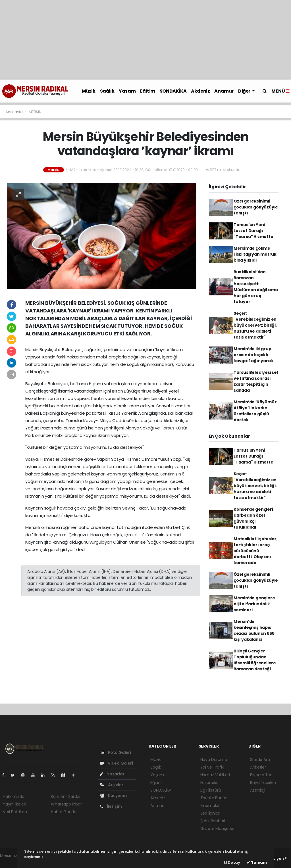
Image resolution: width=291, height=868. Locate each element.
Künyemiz (114, 796)
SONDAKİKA (173, 91)
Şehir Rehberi (213, 821)
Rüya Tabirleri (263, 783)
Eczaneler (210, 783)
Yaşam (127, 91)
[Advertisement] (145, 40)
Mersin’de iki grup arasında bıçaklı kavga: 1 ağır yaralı (253, 355)
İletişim (111, 806)
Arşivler (112, 785)
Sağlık (107, 91)
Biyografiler (261, 775)
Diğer (245, 91)
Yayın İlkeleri (14, 804)
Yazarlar (112, 774)
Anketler (258, 767)
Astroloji (257, 790)
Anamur (224, 91)
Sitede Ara (260, 759)
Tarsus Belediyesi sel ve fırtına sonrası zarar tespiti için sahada (256, 381)
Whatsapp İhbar (66, 804)
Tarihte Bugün (214, 798)
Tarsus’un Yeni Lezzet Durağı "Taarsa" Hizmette (253, 231)
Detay (232, 862)
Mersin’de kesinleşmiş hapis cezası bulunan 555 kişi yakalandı (254, 630)
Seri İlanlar (210, 813)
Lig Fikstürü (211, 790)
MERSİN (35, 112)
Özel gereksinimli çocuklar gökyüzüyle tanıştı (256, 207)
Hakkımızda (14, 796)
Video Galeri (116, 763)
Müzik (89, 91)
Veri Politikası (15, 812)
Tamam (257, 862)
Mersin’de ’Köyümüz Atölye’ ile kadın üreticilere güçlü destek (255, 411)
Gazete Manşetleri (218, 829)
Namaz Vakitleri (215, 775)
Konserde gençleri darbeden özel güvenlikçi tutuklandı (253, 518)
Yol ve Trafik (212, 767)
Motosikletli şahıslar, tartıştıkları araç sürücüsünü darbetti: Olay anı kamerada (256, 551)
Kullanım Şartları (66, 796)
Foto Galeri (116, 752)
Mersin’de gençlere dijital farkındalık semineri (254, 604)
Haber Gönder (64, 812)
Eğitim (148, 91)
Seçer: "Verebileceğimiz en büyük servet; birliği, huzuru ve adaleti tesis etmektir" (255, 325)
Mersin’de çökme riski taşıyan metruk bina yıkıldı (255, 254)
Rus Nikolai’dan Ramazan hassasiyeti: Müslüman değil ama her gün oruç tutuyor (256, 287)
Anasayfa (14, 112)
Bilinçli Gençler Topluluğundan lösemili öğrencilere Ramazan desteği (255, 660)
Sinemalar (210, 806)
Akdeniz (200, 91)
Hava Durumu (214, 759)
